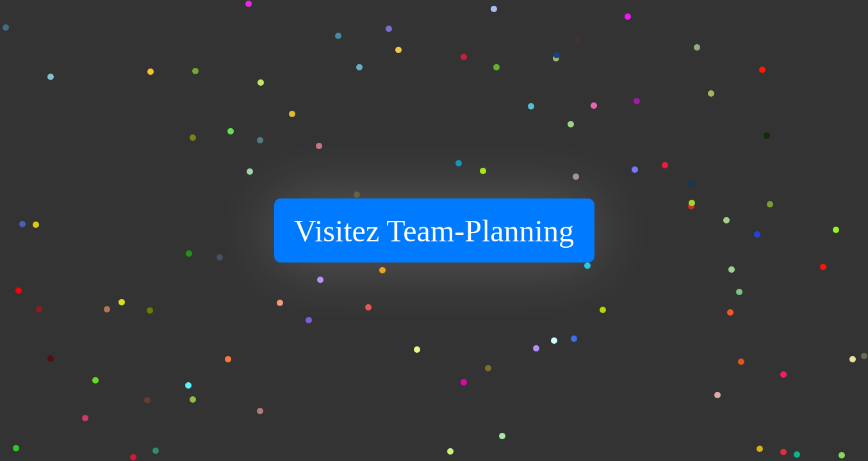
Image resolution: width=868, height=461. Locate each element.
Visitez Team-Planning (434, 231)
